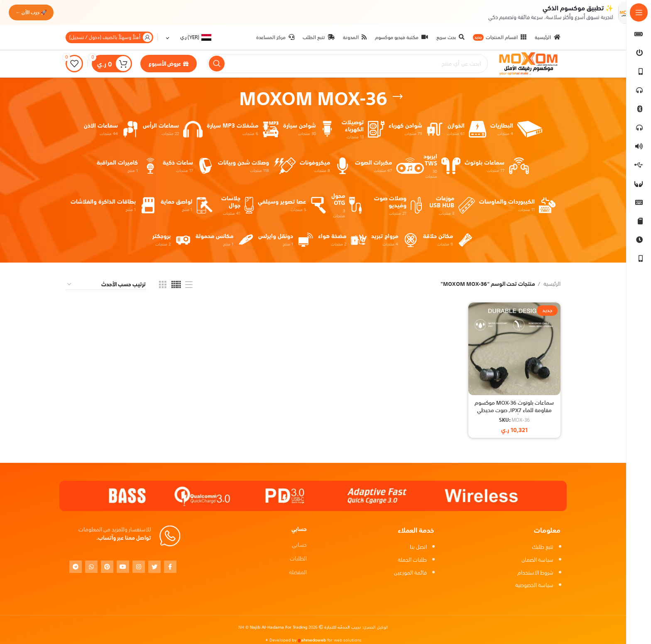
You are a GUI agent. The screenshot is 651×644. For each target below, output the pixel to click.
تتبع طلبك (543, 547)
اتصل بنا (418, 547)
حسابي (299, 545)
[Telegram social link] (76, 567)
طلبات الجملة (412, 560)
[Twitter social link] (154, 567)
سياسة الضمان (537, 560)
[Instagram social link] (139, 567)
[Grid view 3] (163, 285)
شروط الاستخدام (535, 573)
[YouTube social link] (123, 567)
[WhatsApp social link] (91, 567)
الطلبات (298, 559)
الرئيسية (551, 284)
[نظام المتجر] (106, 285)
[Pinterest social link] (107, 567)
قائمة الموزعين (410, 573)
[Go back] (398, 97)
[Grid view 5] (176, 285)
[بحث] (348, 64)
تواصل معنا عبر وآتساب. (124, 538)
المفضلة (298, 572)
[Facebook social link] (170, 567)
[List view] (189, 285)
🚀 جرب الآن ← (34, 12)
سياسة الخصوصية (534, 585)
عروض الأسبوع (169, 64)
